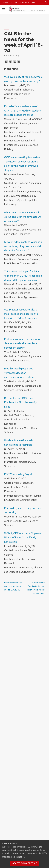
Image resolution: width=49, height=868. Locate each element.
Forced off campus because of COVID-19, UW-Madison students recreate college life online (23, 111)
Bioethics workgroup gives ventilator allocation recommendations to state (19, 373)
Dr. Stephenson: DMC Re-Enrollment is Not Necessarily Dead (20, 402)
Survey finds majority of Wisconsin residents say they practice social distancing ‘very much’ (23, 246)
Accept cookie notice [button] (25, 863)
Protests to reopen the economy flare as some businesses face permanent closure (22, 343)
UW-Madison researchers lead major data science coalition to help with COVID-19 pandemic (21, 314)
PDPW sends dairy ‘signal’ (18, 474)
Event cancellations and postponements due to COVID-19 (13, 586)
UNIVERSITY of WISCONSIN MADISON (18, 2)
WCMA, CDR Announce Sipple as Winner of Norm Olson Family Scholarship (22, 537)
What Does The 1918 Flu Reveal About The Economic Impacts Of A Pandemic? (23, 217)
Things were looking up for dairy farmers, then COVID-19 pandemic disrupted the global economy (23, 276)
